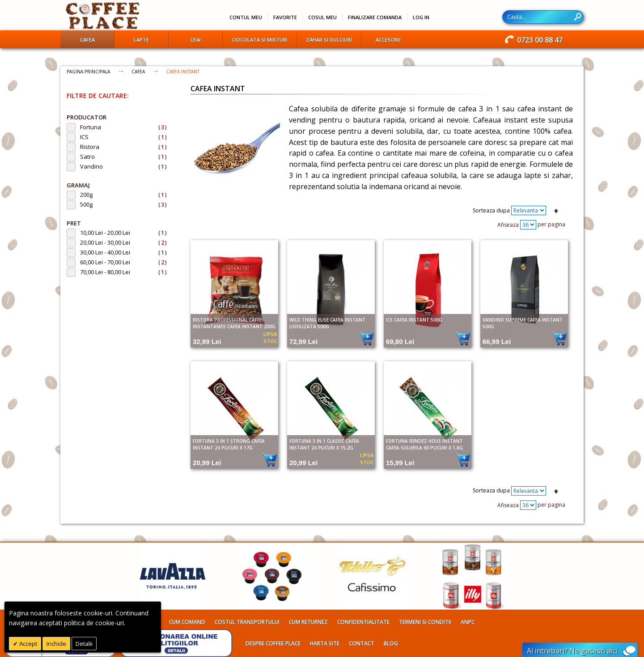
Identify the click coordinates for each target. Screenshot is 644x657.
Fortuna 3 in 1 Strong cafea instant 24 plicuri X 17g (229, 444)
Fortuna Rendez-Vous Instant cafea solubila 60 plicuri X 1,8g (424, 444)
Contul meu (246, 17)
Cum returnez (308, 622)
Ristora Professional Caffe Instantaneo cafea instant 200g (234, 323)
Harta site (325, 643)
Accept (28, 644)
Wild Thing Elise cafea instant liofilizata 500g (327, 323)
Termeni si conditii (425, 622)
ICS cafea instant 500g (414, 320)
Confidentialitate (363, 622)
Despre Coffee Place (273, 643)
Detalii (84, 644)
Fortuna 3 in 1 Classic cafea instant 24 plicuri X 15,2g (324, 444)
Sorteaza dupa (491, 210)
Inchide (56, 644)
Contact (362, 643)
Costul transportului (247, 622)
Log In (421, 17)
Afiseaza (508, 225)
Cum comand (187, 622)
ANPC (468, 622)
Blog (391, 643)
